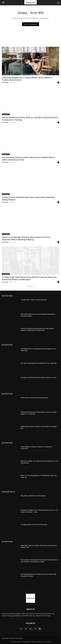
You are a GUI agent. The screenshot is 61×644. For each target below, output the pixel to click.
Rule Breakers (6, 74)
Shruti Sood (5, 82)
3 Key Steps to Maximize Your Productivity (33, 496)
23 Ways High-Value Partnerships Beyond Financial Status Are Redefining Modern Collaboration (29, 278)
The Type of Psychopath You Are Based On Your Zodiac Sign (39, 363)
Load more (31, 286)
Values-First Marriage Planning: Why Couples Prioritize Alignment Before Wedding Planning (26, 238)
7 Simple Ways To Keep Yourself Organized (33, 300)
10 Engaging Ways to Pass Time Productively (34, 525)
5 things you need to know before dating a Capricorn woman (39, 377)
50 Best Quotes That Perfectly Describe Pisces (34, 398)
